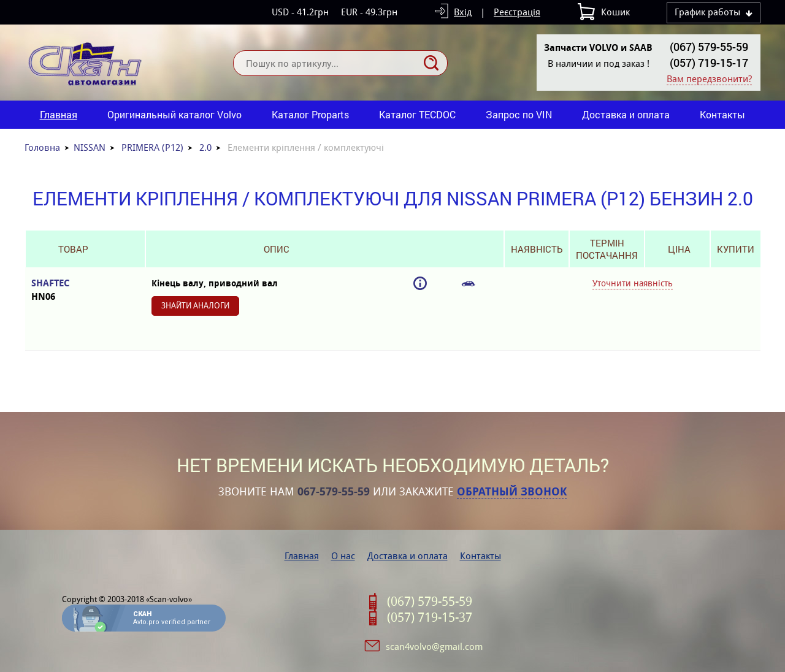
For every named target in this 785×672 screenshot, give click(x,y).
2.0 (205, 147)
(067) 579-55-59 (709, 47)
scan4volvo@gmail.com (434, 647)
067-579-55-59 (334, 492)
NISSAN (90, 147)
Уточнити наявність (633, 283)
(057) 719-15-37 (430, 617)
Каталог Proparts (310, 114)
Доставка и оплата (626, 114)
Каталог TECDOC (417, 114)
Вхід (463, 12)
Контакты (722, 114)
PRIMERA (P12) (152, 147)
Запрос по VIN (519, 114)
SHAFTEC (73, 290)
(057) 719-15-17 (709, 63)
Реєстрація (517, 12)
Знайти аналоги (195, 306)
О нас (343, 556)
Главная (59, 114)
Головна (42, 147)
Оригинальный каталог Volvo (174, 114)
